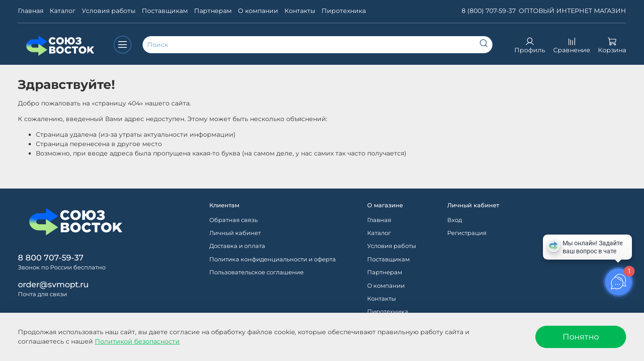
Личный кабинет (235, 233)
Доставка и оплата (237, 246)
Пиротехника (344, 11)
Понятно (581, 337)
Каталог (63, 11)
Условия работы (109, 11)
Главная (31, 11)
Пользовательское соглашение (256, 272)
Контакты (300, 11)
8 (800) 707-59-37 (489, 11)
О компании (258, 11)
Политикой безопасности (137, 341)
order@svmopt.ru (53, 284)
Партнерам (213, 11)
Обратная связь (233, 220)
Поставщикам (165, 11)
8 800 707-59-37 (51, 258)
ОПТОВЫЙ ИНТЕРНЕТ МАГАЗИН (572, 11)
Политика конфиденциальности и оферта (273, 259)
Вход (455, 220)
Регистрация (467, 233)
